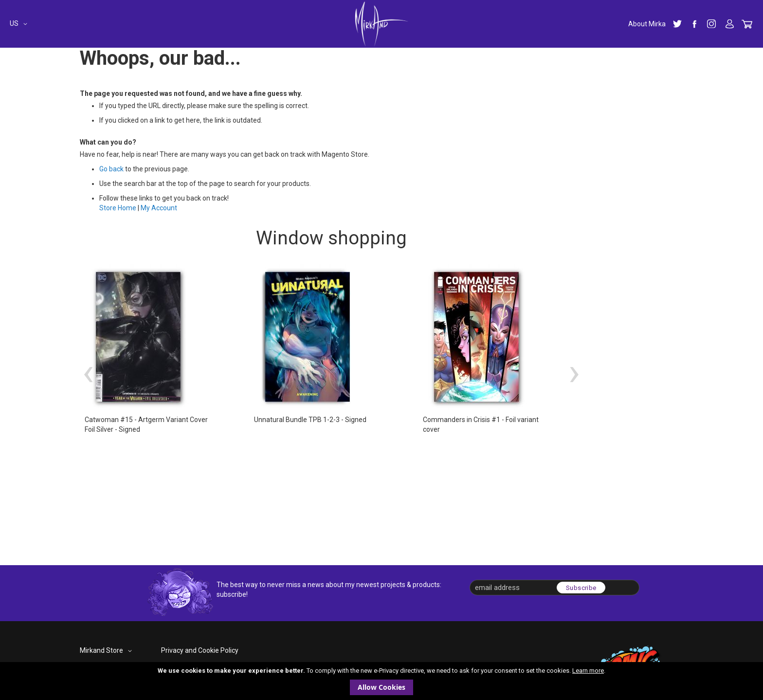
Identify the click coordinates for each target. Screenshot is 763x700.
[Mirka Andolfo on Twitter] (677, 24)
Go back (111, 169)
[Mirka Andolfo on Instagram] (711, 24)
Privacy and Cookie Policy (200, 650)
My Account (730, 24)
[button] (20, 24)
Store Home (118, 208)
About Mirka (647, 24)
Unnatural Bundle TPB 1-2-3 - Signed (310, 420)
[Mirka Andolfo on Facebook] (694, 24)
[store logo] (381, 24)
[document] (381, 681)
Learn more (588, 671)
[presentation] (88, 372)
